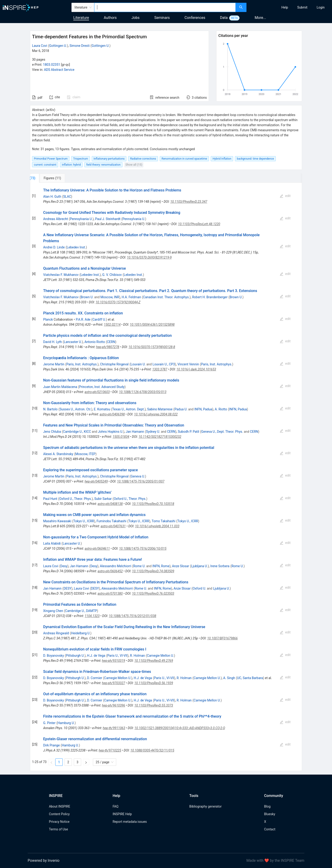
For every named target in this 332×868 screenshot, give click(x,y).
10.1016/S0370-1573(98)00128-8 (152, 347)
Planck (48, 319)
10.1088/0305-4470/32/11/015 (152, 750)
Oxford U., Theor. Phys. (76, 499)
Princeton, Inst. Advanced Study (102, 387)
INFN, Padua (203, 409)
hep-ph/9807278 (108, 347)
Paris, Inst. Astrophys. (82, 364)
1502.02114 (112, 325)
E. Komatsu (102, 409)
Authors (110, 18)
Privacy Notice (59, 822)
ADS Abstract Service (59, 70)
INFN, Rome (161, 566)
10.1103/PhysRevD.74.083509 (153, 571)
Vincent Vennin (188, 364)
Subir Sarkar (103, 499)
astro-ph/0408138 (110, 504)
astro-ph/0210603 (97, 392)
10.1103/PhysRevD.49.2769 (154, 661)
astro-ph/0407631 (113, 526)
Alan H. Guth (52, 197)
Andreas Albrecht (55, 219)
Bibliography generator (205, 806)
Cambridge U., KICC (77, 432)
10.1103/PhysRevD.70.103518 (153, 504)
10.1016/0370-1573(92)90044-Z (118, 302)
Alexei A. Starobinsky (58, 454)
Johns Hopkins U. (111, 432)
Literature (81, 18)
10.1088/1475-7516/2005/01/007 (141, 481)
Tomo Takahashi (164, 521)
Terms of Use (58, 829)
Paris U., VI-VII (117, 656)
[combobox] (165, 7)
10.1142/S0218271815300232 (160, 437)
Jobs (135, 18)
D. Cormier (95, 678)
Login (321, 7)
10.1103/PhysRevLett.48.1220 (199, 224)
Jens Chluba (52, 432)
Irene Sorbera (220, 566)
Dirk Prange (51, 745)
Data (224, 18)
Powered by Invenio (44, 861)
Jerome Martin (54, 364)
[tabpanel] (166, 477)
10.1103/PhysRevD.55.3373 (154, 705)
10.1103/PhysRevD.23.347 (189, 202)
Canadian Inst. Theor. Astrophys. (166, 297)
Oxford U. (199, 588)
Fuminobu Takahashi (111, 521)
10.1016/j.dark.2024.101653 (196, 369)
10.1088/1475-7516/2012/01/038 (133, 616)
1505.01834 (121, 437)
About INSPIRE (59, 806)
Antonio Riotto (95, 342)
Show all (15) (134, 165)
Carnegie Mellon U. (160, 656)
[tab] (45, 178)
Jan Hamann (135, 432)
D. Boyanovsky (53, 656)
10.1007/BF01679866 (222, 638)
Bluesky (270, 814)
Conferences (195, 18)
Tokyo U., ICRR (84, 521)
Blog (267, 806)
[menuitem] (285, 7)
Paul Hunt (50, 499)
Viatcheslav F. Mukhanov (61, 275)
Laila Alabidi (52, 543)
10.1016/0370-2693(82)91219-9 (149, 257)
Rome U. (139, 566)
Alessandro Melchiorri (116, 566)
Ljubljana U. (199, 566)
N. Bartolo (50, 409)
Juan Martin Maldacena (60, 387)
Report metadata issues (130, 822)
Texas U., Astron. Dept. (129, 409)
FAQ (115, 806)
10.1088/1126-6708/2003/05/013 (143, 392)
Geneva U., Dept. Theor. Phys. (222, 432)
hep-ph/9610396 (113, 705)
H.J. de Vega (96, 656)
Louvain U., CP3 (164, 364)
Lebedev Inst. (76, 247)
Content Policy (59, 814)
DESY (68, 588)
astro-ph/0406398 (112, 414)
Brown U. (87, 297)
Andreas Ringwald (56, 633)
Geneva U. (138, 476)
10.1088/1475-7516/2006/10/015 (143, 549)
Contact (270, 829)
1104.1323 (92, 616)
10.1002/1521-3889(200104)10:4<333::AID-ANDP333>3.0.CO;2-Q (180, 728)
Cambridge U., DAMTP (81, 611)
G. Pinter (49, 723)
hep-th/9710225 (110, 750)
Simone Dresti (80, 46)
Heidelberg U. (81, 633)
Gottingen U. (58, 46)
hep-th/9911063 (114, 728)
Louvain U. (138, 364)
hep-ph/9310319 (113, 661)
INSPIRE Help (122, 814)
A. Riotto (221, 409)
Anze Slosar (181, 566)
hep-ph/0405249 (96, 481)
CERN (111, 342)
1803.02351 (52, 65)
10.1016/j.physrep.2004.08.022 (156, 414)
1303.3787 (160, 369)
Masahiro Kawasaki (57, 521)
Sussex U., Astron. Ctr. (76, 409)
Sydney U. (153, 432)
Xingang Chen (53, 611)
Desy (64, 566)
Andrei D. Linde (54, 247)
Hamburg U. (66, 723)
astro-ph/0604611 (97, 549)
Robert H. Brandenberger (210, 297)
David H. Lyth (52, 342)
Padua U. (181, 409)
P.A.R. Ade (83, 319)
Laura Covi (40, 46)
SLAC (67, 197)
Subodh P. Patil (188, 432)
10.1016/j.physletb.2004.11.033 (157, 526)
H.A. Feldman (131, 297)
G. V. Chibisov (112, 275)
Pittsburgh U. (75, 656)
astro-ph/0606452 (110, 571)
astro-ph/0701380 (110, 594)
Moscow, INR (110, 297)
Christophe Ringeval (114, 364)
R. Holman (138, 656)
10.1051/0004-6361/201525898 (152, 325)
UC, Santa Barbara (250, 678)
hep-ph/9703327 (113, 683)
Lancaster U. (73, 342)
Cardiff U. (99, 319)
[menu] (290, 7)
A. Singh (229, 678)
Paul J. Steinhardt (108, 219)
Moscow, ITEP (85, 454)
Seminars (162, 18)
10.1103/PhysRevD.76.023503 (153, 594)
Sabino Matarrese (160, 409)
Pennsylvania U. (81, 219)
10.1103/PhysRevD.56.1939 (154, 683)
